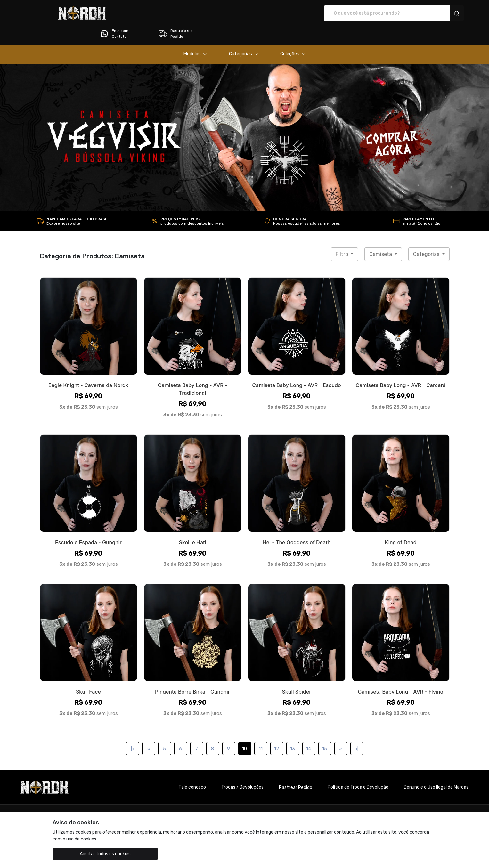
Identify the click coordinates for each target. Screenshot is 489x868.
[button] (195, 36)
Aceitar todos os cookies (84, 854)
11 (261, 731)
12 (277, 731)
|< (133, 731)
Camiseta (381, 236)
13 (293, 731)
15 (325, 731)
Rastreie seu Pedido (437, 13)
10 (244, 731)
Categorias (427, 236)
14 (309, 731)
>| (357, 731)
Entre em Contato (375, 13)
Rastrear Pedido (296, 770)
